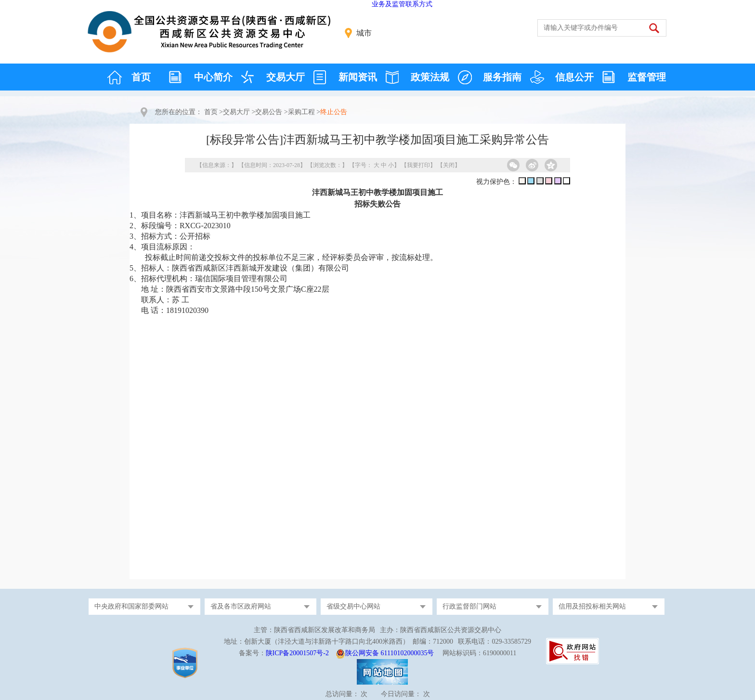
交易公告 (269, 112)
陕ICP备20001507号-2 (297, 653)
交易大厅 (286, 77)
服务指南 (502, 77)
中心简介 (213, 77)
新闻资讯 (358, 77)
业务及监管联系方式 (402, 4)
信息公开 (574, 77)
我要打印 (418, 165)
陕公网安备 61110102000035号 (390, 653)
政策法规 (430, 77)
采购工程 (301, 112)
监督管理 (647, 77)
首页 (141, 77)
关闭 (449, 165)
